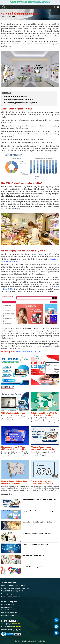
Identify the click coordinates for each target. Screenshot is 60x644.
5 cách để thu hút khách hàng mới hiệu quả (34, 567)
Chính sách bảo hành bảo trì (9, 610)
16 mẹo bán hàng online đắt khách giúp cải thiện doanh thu (38, 522)
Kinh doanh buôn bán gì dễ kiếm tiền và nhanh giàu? (36, 533)
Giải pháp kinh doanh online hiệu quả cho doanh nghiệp (37, 511)
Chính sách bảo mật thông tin (9, 613)
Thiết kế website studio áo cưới (13, 413)
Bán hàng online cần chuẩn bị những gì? (33, 556)
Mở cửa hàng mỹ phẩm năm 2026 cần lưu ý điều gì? (21, 103)
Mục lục (29, 93)
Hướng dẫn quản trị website (8, 615)
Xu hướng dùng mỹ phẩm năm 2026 (16, 96)
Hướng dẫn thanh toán (7, 607)
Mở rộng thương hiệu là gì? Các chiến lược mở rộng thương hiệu (13, 448)
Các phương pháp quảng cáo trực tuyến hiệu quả (35, 544)
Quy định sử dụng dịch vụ (8, 604)
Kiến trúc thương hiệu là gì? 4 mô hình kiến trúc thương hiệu (14, 482)
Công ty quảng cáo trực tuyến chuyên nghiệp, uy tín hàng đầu (43, 448)
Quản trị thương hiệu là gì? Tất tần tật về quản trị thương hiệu (44, 414)
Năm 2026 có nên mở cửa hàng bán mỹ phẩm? (19, 99)
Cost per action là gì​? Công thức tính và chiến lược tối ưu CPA (43, 482)
